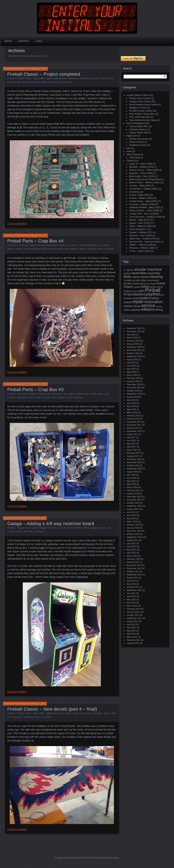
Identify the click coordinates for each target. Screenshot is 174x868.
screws (31, 397)
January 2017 (133, 456)
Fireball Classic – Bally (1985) (143, 201)
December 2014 (134, 531)
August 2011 (132, 621)
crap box (74, 245)
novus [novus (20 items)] (160, 287)
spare (38, 397)
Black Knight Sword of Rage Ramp (145, 179)
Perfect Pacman (137, 142)
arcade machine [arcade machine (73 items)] (148, 269)
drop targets (69, 394)
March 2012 (132, 606)
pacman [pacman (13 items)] (135, 291)
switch (19, 532)
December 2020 (134, 328)
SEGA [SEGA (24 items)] (137, 306)
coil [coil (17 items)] (134, 280)
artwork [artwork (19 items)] (127, 273)
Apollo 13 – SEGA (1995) (141, 164)
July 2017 (131, 437)
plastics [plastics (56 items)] (139, 294)
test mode (28, 532)
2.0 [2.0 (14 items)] (125, 270)
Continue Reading (17, 224)
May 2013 (131, 584)
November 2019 (134, 350)
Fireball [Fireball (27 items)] (161, 283)
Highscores (132, 136)
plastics (11, 249)
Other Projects (133, 154)
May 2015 (131, 519)
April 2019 (131, 372)
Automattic (114, 858)
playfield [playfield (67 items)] (153, 294)
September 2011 (134, 618)
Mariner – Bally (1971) (139, 220)
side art (107, 713)
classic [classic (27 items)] (145, 277)
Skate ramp (134, 158)
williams (83, 249)
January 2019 (133, 381)
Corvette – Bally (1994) (140, 186)
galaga (94, 528)
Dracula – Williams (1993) (141, 198)
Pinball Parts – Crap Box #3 (35, 389)
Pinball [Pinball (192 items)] (153, 290)
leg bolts (92, 245)
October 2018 (133, 391)
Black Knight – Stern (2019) (142, 176)
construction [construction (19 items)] (153, 280)
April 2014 (131, 553)
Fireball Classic (107, 78)
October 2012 (133, 587)
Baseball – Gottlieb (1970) (141, 167)
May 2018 (131, 406)
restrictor (11, 532)
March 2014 (132, 556)
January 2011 (133, 643)
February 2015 (133, 525)
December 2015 (134, 497)
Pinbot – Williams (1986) (140, 226)
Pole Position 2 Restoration (142, 114)
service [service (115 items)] (148, 305)
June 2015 (131, 515)
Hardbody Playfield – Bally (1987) (145, 207)
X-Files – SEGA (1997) (140, 251)
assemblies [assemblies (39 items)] (139, 273)
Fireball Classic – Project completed (44, 74)
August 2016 (132, 472)
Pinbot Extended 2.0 (139, 229)
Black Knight (58, 245)
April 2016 (131, 484)
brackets (63, 78)
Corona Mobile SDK (138, 126)
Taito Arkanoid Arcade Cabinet (143, 120)
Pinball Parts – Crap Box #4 (35, 241)
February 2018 (133, 416)
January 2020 (133, 344)
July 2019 (131, 363)
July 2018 (131, 400)
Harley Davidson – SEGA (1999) (144, 211)
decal (69, 713)
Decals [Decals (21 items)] (127, 284)
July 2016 (131, 475)
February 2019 (133, 378)
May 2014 (131, 550)
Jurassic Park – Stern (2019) (142, 214)
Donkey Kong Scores (139, 139)
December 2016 (134, 459)
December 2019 (134, 347)
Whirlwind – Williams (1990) (142, 248)
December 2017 (134, 422)
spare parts (58, 249)
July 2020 (131, 335)
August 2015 (132, 509)
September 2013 (134, 575)
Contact (24, 41)
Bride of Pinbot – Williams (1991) (144, 183)
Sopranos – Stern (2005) (141, 236)
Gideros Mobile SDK (139, 133)
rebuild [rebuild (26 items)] (128, 302)
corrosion (94, 78)
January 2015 (133, 528)
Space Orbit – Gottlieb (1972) (143, 239)
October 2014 (133, 534)
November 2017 (134, 425)
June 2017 (131, 441)
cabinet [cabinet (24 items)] (136, 277)
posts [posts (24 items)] (136, 298)
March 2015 (132, 522)
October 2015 (133, 503)
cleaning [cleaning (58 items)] (156, 276)
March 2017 (132, 450)
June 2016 (131, 478)
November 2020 (134, 331)
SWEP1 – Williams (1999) (141, 245)
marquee (102, 528)
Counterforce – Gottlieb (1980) (143, 189)
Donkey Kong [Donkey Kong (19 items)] (138, 284)
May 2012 (131, 600)
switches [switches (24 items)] (136, 310)
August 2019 (132, 360)
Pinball (25, 82)
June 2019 (131, 366)
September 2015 (134, 506)
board (70, 528)
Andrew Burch (21, 69)
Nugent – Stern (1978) (140, 223)
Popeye (19, 249)
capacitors (73, 78)
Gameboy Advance (138, 130)
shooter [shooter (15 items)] (159, 306)
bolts (60, 394)
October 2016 (133, 466)
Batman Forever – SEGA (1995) (144, 170)
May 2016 (131, 481)
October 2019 (133, 353)
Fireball (76, 713)
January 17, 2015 (39, 69)
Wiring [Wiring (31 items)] (159, 310)
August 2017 (132, 434)
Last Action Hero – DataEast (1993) (146, 217)
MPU (19, 82)
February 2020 (133, 341)
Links (39, 41)
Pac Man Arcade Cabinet (141, 111)
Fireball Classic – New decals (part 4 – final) (52, 709)
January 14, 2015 (39, 236)
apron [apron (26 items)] (130, 270)
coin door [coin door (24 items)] (141, 280)
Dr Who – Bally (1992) (139, 195)
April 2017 (131, 447)
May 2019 (131, 369)
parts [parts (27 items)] (142, 291)
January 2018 (133, 419)
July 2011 (131, 625)
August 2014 (132, 540)
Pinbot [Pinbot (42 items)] (128, 294)
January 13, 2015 (39, 384)
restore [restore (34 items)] (128, 306)
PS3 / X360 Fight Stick (140, 117)
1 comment (39, 532)
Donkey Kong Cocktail (139, 98)
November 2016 (134, 462)
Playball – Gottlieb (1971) (141, 232)
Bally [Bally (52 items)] (127, 277)
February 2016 (133, 490)
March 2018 (132, 413)
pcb (109, 528)
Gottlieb (83, 245)
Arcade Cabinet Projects (138, 95)
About (8, 41)
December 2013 (134, 565)
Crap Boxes (23, 245)
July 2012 (131, 593)
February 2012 (133, 609)
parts (99, 245)
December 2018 (134, 384)
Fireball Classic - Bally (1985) (31, 78)
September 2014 (134, 537)
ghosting (11, 82)
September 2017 (134, 431)
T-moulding (28, 717)
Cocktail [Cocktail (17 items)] (127, 280)
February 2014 (133, 559)
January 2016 (133, 494)
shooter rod (46, 249)
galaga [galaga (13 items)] (137, 287)
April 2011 (131, 634)
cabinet (86, 528)
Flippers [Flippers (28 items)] (129, 287)
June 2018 (131, 403)
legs (82, 713)
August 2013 (132, 578)
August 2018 (132, 397)
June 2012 (131, 596)
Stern (67, 249)
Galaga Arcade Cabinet (28, 528)
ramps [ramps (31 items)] (155, 298)
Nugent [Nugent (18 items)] (127, 291)
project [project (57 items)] (145, 298)
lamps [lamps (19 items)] (153, 287)
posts (26, 249)
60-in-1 (55, 528)
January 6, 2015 (38, 518)
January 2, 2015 (38, 704)
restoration (34, 82)
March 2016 (132, 487)
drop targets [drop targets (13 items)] (151, 284)
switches (74, 249)
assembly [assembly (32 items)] (154, 273)
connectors (84, 78)
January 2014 (133, 562)
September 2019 (134, 356)
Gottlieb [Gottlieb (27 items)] (145, 287)
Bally (55, 78)
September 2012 (134, 590)
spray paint (16, 717)
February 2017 (133, 453)
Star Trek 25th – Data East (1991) (145, 242)
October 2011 (133, 615)
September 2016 (134, 469)
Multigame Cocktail (138, 108)
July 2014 (131, 543)
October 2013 (133, 572)
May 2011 (131, 631)
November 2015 (134, 500)
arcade (63, 528)
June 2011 (131, 628)
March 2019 (132, 375)
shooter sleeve (47, 82)
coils (67, 245)
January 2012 (133, 612)
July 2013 (131, 581)
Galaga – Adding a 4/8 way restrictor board (51, 524)
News (129, 151)
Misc (129, 148)
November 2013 (134, 568)
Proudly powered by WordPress (70, 858)
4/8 (49, 528)
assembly (42, 245)
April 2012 (131, 603)
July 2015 (131, 512)
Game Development (136, 123)
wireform (92, 249)
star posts (46, 397)
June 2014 (131, 547)
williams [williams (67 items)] (148, 309)
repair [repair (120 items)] (138, 302)
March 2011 (132, 637)
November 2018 (134, 388)
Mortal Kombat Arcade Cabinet (143, 105)
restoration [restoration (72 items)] (153, 302)
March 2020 (132, 338)
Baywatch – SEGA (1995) (141, 173)
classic (62, 713)
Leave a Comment (64, 82)
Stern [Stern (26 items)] (127, 310)
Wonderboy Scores (138, 145)
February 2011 (133, 640)
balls (49, 394)
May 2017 (131, 444)
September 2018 (134, 394)
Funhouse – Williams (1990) (142, 204)
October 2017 (133, 428)
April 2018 (131, 409)
